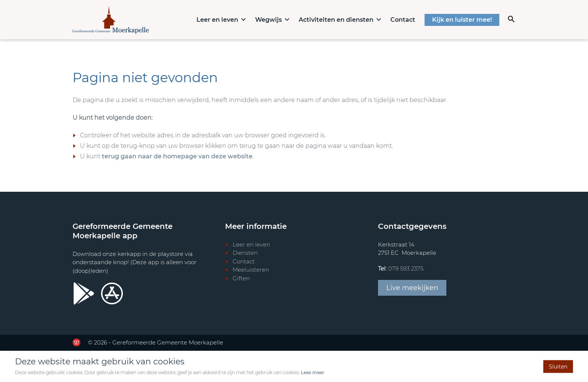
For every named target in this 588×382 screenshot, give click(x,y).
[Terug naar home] (111, 20)
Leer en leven (217, 20)
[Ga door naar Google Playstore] (84, 293)
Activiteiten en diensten (336, 20)
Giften (241, 278)
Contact (403, 20)
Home (183, 19)
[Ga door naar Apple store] (112, 293)
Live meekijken (412, 288)
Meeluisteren (251, 270)
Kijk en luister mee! (462, 20)
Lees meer (313, 372)
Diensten (245, 253)
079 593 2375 (406, 268)
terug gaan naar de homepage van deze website (177, 156)
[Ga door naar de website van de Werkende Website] (76, 342)
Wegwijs (268, 20)
